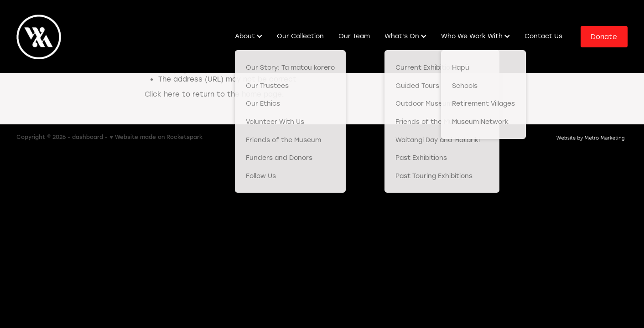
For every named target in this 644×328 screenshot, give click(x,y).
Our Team (354, 36)
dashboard (88, 137)
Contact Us (543, 36)
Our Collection (300, 36)
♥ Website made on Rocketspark (156, 137)
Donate (604, 36)
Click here (162, 94)
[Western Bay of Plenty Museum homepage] (78, 36)
